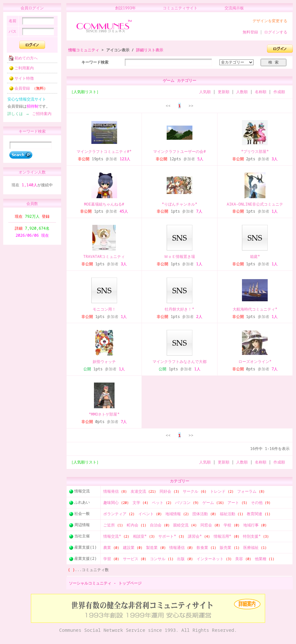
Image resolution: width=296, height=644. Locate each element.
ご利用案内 (19, 70)
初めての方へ (21, 60)
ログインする (276, 32)
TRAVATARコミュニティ (104, 256)
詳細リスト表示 (150, 50)
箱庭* (255, 256)
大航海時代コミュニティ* (255, 309)
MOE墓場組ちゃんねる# (104, 204)
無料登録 (250, 32)
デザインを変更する (270, 21)
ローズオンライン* (255, 362)
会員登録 (26, 90)
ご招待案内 (40, 115)
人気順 (205, 92)
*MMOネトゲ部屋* (104, 414)
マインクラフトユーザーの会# (179, 151)
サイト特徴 (19, 80)
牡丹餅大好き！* (179, 309)
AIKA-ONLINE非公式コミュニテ (255, 204)
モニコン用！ (104, 309)
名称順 (261, 92)
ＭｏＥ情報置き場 (180, 256)
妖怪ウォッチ (104, 362)
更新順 (224, 92)
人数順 (242, 92)
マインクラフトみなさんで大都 (180, 362)
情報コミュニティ (84, 50)
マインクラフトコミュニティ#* (104, 151)
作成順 (279, 92)
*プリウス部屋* (255, 151)
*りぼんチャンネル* (180, 204)
